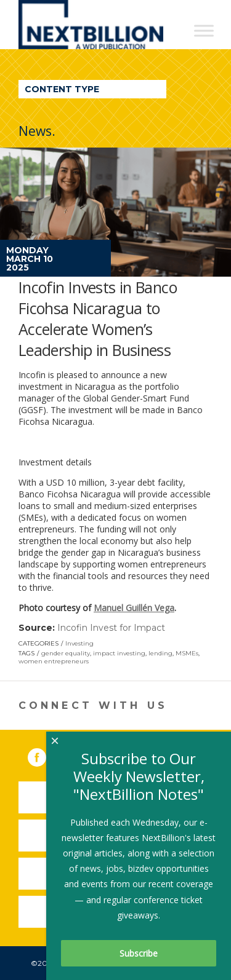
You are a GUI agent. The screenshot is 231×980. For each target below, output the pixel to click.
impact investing (119, 653)
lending (160, 653)
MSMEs (187, 653)
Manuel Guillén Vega (134, 608)
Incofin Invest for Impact (111, 628)
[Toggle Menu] (204, 30)
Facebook (46, 755)
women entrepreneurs (54, 661)
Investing (79, 643)
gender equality (66, 653)
